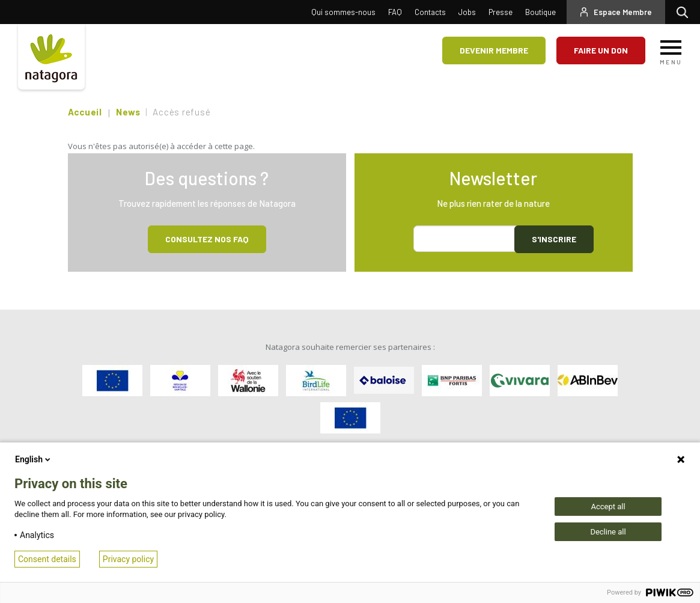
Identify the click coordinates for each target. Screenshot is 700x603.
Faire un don (601, 50)
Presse (501, 12)
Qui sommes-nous (343, 12)
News (128, 112)
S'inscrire (554, 239)
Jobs (467, 12)
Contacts (430, 12)
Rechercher (685, 12)
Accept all (608, 507)
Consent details (47, 559)
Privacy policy (128, 559)
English (34, 459)
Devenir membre (494, 50)
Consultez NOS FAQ (207, 239)
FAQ (395, 12)
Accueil (85, 112)
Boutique (540, 12)
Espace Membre (623, 12)
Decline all (608, 532)
